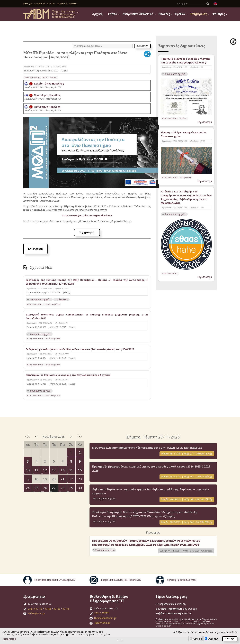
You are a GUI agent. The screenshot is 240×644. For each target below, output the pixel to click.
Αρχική (97, 14)
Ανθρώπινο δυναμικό (138, 14)
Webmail (62, 4)
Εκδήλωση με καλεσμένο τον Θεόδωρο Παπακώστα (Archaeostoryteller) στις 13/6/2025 (80, 349)
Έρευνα (180, 14)
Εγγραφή (87, 232)
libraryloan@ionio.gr (105, 618)
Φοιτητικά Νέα (186, 178)
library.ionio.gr (103, 623)
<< (28, 437)
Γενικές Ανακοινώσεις (32, 77)
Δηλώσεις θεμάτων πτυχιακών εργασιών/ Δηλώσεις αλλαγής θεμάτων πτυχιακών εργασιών (151, 491)
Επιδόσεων (213, 639)
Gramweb (40, 4)
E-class (51, 4)
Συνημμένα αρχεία (40, 299)
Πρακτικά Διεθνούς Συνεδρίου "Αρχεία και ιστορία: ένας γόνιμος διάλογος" (185, 61)
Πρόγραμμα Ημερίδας (42, 107)
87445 (66, 609)
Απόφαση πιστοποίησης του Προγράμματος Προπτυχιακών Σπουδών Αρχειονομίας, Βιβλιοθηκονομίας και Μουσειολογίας (186, 197)
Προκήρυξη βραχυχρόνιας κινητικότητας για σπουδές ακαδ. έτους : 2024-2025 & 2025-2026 (152, 469)
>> (80, 437)
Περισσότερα (205, 122)
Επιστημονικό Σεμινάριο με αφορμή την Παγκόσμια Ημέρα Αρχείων (68, 375)
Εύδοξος (28, 4)
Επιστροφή (35, 249)
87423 (57, 609)
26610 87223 (101, 613)
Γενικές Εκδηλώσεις (50, 77)
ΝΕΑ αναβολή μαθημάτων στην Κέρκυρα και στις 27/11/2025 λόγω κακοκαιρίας (147, 448)
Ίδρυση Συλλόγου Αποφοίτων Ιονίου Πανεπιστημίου (184, 134)
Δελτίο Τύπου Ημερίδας (44, 84)
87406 (48, 609)
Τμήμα (113, 14)
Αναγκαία (197, 639)
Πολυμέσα (62, 299)
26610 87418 (35, 609)
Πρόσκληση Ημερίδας (43, 95)
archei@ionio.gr (37, 613)
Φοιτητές (219, 14)
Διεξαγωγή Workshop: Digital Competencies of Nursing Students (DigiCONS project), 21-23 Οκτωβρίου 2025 (87, 316)
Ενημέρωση (199, 14)
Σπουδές (164, 14)
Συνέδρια (184, 118)
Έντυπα (73, 4)
